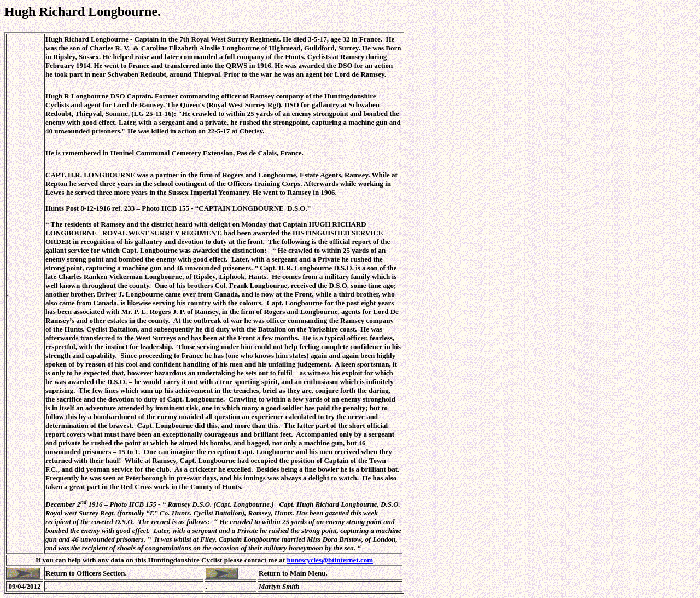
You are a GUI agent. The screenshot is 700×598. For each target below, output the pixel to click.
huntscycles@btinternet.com (330, 560)
